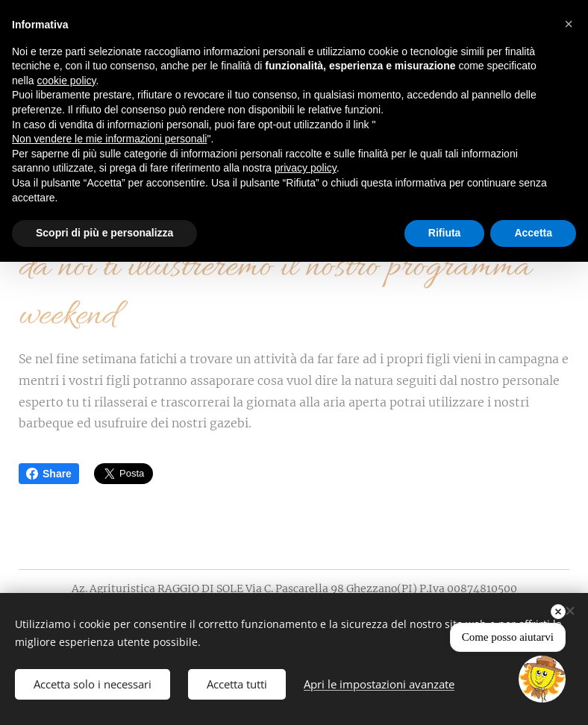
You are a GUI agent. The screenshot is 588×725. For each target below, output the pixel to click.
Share (49, 474)
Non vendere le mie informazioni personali (109, 139)
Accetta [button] (533, 233)
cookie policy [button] (66, 81)
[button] (569, 24)
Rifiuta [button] (445, 233)
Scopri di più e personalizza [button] (104, 233)
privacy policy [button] (306, 168)
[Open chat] (542, 679)
